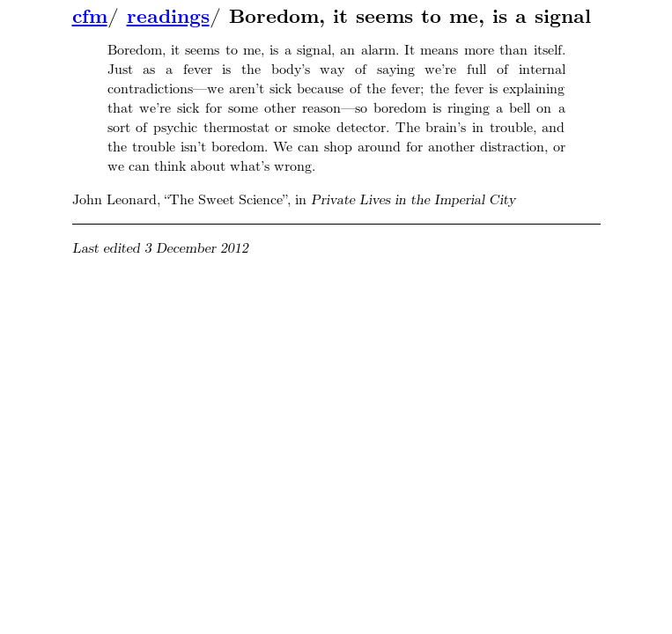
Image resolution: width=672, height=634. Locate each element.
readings (168, 17)
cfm (90, 17)
